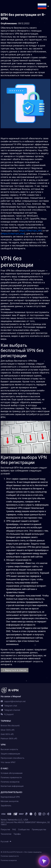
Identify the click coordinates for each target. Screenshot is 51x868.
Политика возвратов (10, 782)
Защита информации (10, 754)
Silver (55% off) (8, 730)
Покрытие (5, 829)
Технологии (6, 834)
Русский (5, 841)
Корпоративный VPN (10, 797)
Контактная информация (12, 786)
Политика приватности (11, 777)
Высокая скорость (9, 749)
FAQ (14, 829)
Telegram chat (11, 706)
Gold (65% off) (7, 734)
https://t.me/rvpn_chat (13, 234)
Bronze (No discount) (10, 725)
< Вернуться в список (15, 670)
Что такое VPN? (8, 762)
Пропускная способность (13, 758)
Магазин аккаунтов (10, 801)
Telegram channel (12, 710)
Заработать (6, 805)
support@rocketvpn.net (15, 701)
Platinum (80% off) (9, 738)
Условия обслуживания (12, 773)
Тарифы (17, 834)
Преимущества (39, 829)
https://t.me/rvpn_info (31, 231)
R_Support (9, 714)
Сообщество (24, 829)
